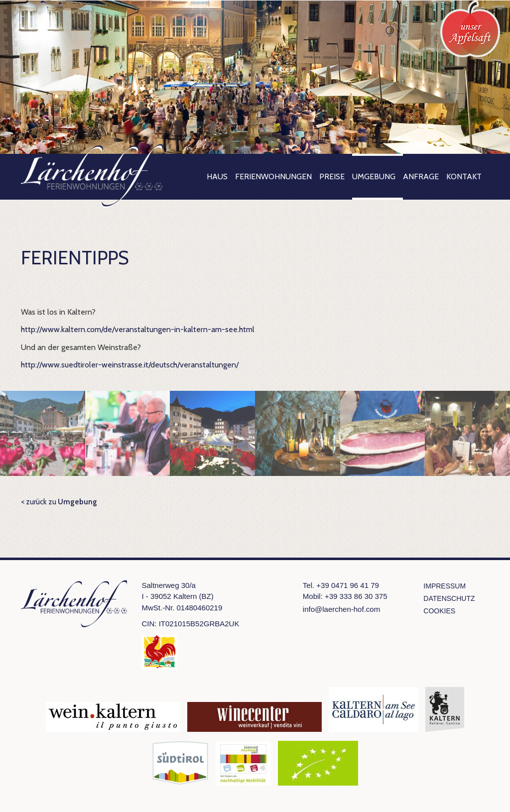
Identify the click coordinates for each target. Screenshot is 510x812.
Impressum (445, 586)
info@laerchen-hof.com (341, 609)
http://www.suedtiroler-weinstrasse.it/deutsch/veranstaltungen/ (130, 365)
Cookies (439, 611)
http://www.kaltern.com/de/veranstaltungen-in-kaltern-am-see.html (138, 329)
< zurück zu (59, 502)
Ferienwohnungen (273, 176)
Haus (217, 176)
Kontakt (464, 176)
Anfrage (421, 176)
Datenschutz (449, 598)
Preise (332, 176)
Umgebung (374, 176)
